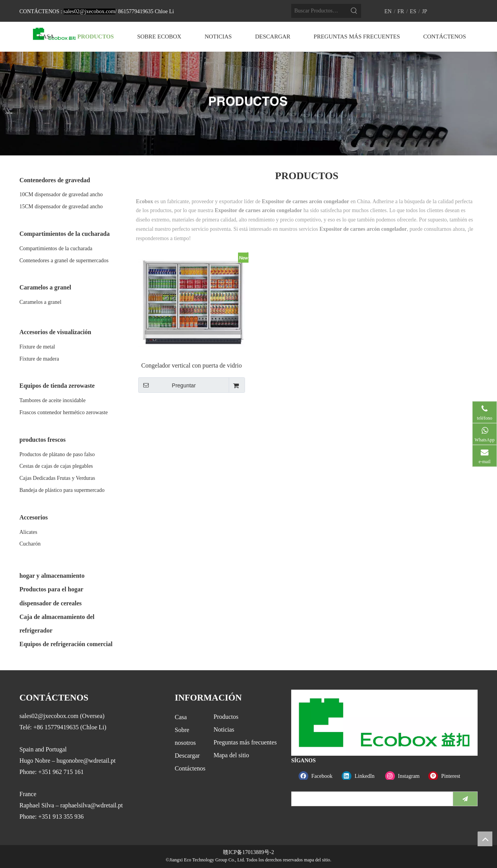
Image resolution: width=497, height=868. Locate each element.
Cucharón (30, 544)
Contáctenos (190, 768)
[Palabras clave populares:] (354, 11)
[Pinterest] (448, 776)
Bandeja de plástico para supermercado (62, 490)
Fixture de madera (39, 359)
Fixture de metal (37, 347)
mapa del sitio (317, 860)
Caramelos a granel (40, 302)
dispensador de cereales (50, 603)
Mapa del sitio (231, 755)
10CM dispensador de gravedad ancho (61, 194)
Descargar (187, 756)
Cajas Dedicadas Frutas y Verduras (57, 478)
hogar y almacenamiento (52, 576)
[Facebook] (319, 776)
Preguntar (167, 385)
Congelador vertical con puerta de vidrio (192, 365)
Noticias (224, 729)
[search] (370, 799)
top (485, 839)
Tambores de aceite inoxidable (52, 400)
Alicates (28, 532)
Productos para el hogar (51, 589)
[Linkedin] (362, 776)
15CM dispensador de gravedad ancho (61, 207)
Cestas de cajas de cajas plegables (56, 466)
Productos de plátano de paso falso (57, 454)
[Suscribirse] (465, 799)
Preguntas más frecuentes (245, 742)
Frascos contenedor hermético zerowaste (63, 412)
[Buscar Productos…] (319, 11)
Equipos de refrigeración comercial (66, 644)
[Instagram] (405, 776)
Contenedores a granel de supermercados (64, 261)
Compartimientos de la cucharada (56, 248)
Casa (181, 717)
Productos (226, 717)
